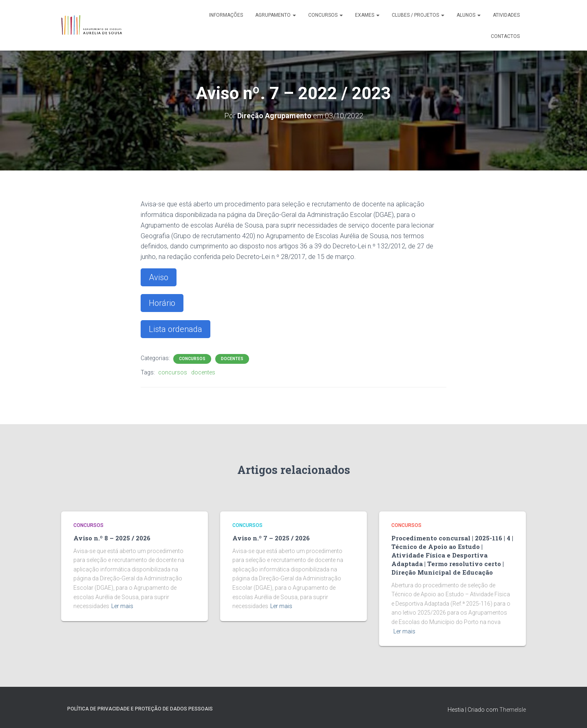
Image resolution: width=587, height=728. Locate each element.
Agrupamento (276, 15)
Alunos (469, 15)
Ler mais (122, 606)
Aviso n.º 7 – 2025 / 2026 (271, 538)
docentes (203, 372)
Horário (162, 303)
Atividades (506, 15)
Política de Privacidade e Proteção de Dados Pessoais (140, 709)
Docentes (232, 359)
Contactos (505, 36)
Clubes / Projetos (418, 15)
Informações (226, 15)
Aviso (159, 277)
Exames (367, 15)
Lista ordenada (175, 329)
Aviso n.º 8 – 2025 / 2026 (112, 538)
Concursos (325, 15)
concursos (173, 372)
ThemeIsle (513, 710)
